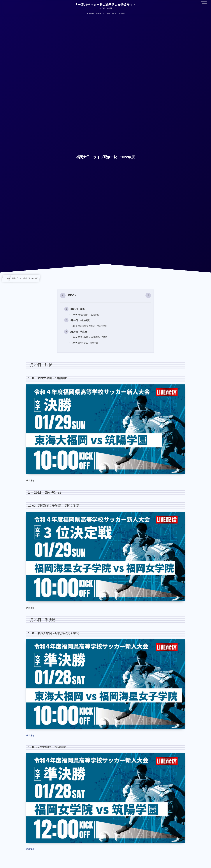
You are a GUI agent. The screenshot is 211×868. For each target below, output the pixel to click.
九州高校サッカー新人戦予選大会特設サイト (105, 5)
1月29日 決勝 (77, 309)
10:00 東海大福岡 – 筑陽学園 (85, 315)
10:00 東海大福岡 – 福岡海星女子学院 (89, 337)
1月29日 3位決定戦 (80, 320)
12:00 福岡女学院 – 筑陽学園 (85, 343)
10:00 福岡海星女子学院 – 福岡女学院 (89, 326)
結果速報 (30, 736)
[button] (148, 295)
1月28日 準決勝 (78, 332)
